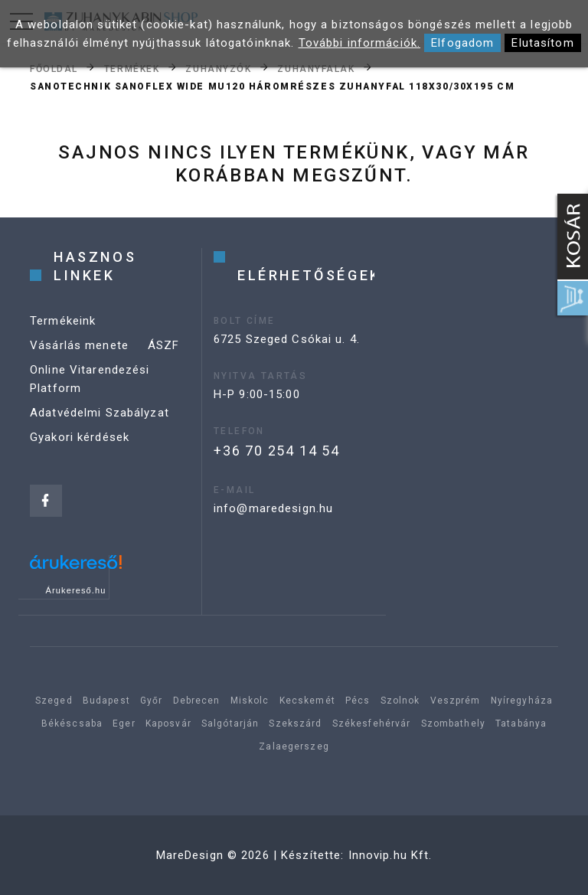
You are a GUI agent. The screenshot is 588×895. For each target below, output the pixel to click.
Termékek (132, 68)
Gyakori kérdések (80, 437)
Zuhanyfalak (316, 68)
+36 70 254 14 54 (277, 451)
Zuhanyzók (218, 68)
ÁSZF (164, 345)
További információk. (360, 43)
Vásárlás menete (79, 345)
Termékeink (63, 321)
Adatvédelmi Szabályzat (100, 413)
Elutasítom (542, 43)
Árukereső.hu (76, 590)
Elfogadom (462, 43)
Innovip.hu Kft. (390, 855)
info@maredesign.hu (273, 508)
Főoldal (54, 68)
